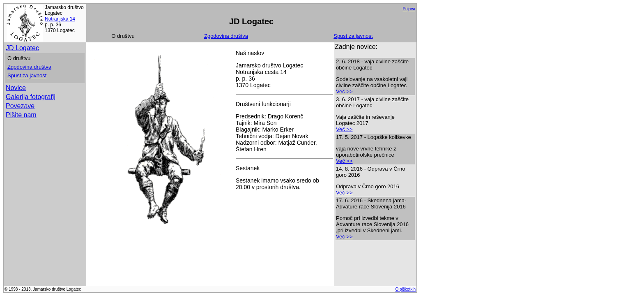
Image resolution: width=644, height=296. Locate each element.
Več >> (344, 91)
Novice (16, 88)
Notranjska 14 (60, 19)
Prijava (409, 9)
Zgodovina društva (226, 36)
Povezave (20, 106)
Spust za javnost (353, 36)
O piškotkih (406, 289)
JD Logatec (22, 48)
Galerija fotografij (31, 97)
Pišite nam (21, 115)
